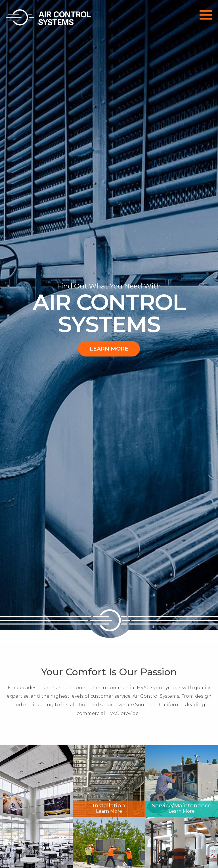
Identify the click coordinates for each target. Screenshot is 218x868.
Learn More (109, 349)
